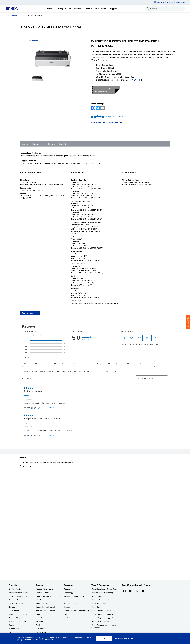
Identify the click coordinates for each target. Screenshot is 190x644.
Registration (133, 471)
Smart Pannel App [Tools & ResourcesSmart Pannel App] (99, 603)
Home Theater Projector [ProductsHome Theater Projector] (18, 614)
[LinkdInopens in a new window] (149, 591)
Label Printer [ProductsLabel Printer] (14, 611)
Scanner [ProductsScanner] (12, 607)
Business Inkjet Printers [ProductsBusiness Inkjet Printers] (18, 593)
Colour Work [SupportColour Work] (41, 632)
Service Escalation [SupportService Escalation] (44, 603)
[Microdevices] (101, 9)
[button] (104, 639)
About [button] (170, 2)
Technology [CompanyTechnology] (68, 593)
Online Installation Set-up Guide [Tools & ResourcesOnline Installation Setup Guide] (104, 589)
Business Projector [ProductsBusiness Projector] (16, 618)
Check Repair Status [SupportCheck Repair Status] (44, 600)
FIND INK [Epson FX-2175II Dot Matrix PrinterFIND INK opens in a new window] (114, 123)
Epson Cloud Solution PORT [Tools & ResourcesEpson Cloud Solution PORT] (103, 611)
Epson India (159, 2)
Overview (25, 144)
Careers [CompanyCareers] (67, 607)
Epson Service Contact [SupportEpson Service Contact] (45, 607)
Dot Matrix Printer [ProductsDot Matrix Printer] (16, 603)
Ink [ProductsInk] (10, 632)
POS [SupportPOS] (38, 625)
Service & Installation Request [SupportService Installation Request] (48, 596)
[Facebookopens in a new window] (124, 591)
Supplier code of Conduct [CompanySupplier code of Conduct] (74, 603)
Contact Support (135, 474)
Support (96, 123)
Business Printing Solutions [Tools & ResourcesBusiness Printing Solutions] (102, 600)
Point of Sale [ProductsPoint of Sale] (14, 600)
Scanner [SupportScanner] (40, 621)
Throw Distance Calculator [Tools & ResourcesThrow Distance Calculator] (102, 614)
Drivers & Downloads (136, 466)
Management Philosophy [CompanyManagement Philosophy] (74, 596)
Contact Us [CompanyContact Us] (68, 618)
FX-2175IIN (136, 80)
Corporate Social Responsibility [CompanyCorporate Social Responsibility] (77, 611)
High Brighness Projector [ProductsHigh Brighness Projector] (19, 621)
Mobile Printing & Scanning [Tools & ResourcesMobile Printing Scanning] (102, 593)
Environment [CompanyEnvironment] (69, 600)
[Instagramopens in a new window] (131, 591)
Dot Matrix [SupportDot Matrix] (40, 629)
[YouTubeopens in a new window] (143, 591)
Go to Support (29, 469)
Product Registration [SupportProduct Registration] (44, 589)
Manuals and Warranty (137, 469)
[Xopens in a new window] (137, 591)
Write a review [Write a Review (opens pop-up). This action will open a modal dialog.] (119, 117)
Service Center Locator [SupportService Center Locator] (46, 611)
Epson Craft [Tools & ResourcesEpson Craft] (96, 607)
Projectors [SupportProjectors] (40, 618)
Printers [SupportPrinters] (39, 614)
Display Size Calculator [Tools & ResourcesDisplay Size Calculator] (101, 621)
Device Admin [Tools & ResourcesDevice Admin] (97, 596)
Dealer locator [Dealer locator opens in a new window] (181, 2)
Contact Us (188, 322)
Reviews (52, 144)
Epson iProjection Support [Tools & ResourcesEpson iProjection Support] (102, 618)
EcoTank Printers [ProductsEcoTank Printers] (15, 589)
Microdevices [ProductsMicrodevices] (14, 629)
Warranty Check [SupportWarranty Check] (43, 593)
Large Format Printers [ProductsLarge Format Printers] (18, 596)
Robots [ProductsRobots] (11, 625)
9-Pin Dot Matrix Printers (15, 15)
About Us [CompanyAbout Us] (68, 589)
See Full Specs (28, 318)
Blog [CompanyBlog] (66, 614)
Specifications (39, 144)
